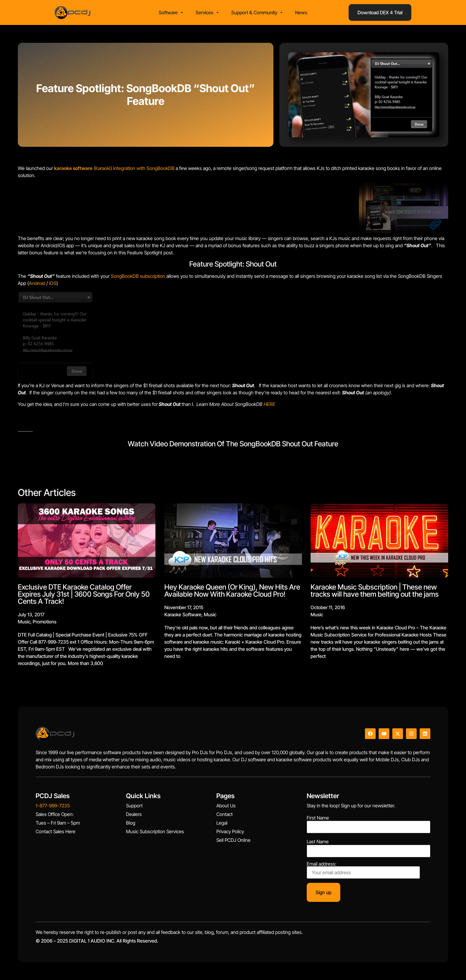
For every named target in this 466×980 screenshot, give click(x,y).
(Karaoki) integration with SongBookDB (114, 168)
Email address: (363, 870)
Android (37, 283)
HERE (269, 404)
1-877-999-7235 (53, 806)
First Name (318, 818)
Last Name (318, 842)
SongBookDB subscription (138, 276)
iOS (52, 283)
